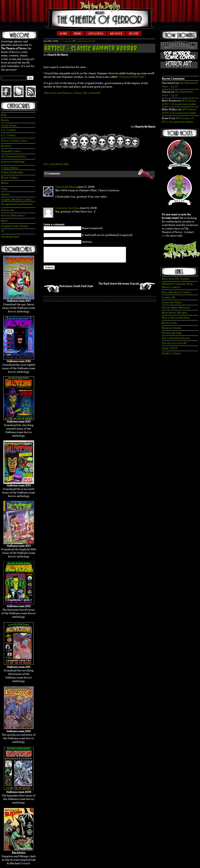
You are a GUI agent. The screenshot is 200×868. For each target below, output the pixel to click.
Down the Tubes (172, 302)
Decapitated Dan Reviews (17, 204)
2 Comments (67, 41)
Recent (134, 34)
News (4, 221)
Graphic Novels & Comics (17, 200)
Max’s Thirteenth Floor (176, 318)
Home (63, 34)
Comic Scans (9, 126)
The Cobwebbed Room (176, 338)
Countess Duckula (67, 208)
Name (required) (92, 228)
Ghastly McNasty (66, 187)
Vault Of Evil (169, 348)
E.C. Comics (8, 135)
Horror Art (8, 210)
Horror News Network (176, 308)
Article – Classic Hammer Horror (91, 48)
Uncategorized (10, 237)
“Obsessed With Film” (131, 77)
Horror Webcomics (13, 215)
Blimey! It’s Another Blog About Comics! (177, 286)
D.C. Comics (9, 130)
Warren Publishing (13, 162)
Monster (6, 146)
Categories (96, 34)
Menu (78, 34)
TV (2, 231)
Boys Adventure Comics (176, 292)
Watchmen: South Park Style (76, 289)
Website (87, 242)
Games (5, 194)
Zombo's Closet (171, 353)
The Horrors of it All (174, 343)
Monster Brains (171, 328)
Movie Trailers (10, 178)
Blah (4, 115)
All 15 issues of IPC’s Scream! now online (179, 102)
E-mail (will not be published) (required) (107, 235)
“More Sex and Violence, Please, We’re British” (72, 93)
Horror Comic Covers (14, 141)
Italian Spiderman (12, 172)
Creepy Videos (10, 168)
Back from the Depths (175, 279)
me (164, 236)
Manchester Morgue (175, 313)
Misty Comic (170, 323)
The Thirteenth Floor (14, 156)
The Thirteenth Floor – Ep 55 (177, 94)
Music (5, 183)
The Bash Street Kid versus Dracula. (119, 287)
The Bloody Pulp (172, 333)
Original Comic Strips (15, 226)
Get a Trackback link (56, 164)
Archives (116, 34)
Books (5, 120)
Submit (49, 270)
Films (4, 189)
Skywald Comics (11, 151)
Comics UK (168, 297)
